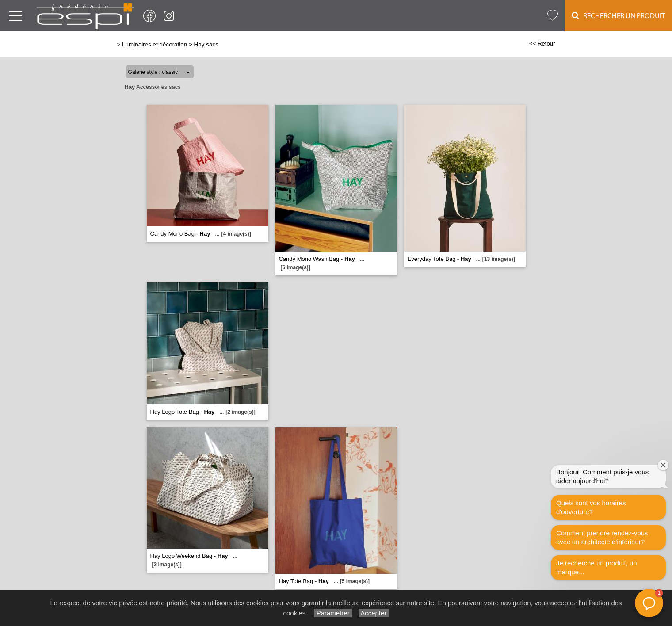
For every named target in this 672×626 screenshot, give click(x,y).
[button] (649, 603)
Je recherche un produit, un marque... (597, 567)
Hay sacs (206, 44)
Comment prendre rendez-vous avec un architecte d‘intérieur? (602, 537)
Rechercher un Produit (618, 16)
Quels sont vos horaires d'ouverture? (591, 507)
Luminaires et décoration (155, 44)
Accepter (374, 613)
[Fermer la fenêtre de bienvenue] (663, 465)
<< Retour (542, 44)
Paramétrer (333, 613)
